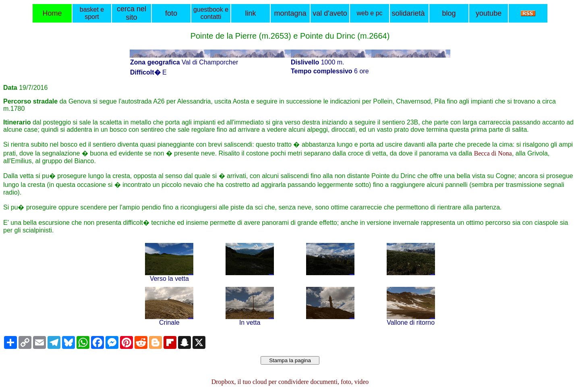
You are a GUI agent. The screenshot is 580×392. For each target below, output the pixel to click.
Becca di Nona (493, 153)
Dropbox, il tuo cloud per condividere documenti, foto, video (290, 382)
